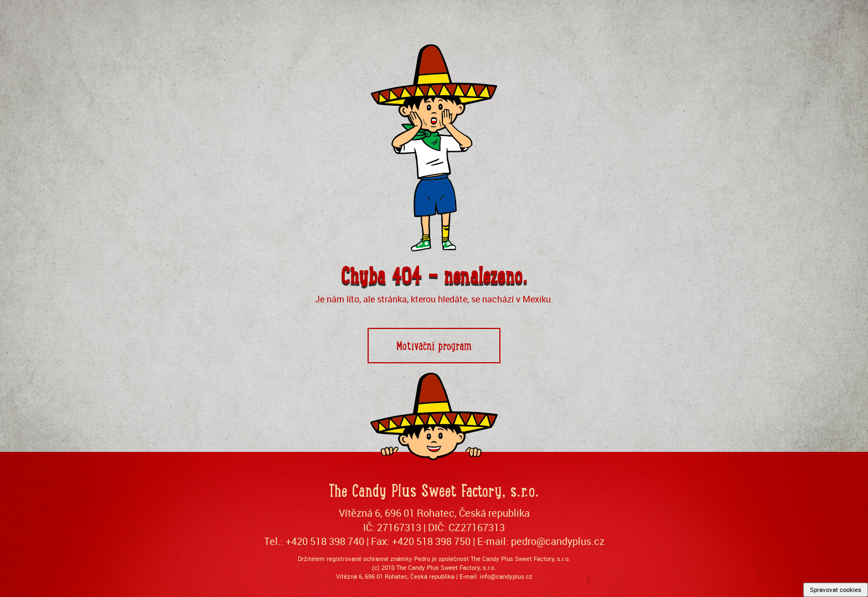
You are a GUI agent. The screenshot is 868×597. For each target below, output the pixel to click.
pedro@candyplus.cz (558, 541)
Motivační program (434, 345)
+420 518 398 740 (325, 541)
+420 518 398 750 (431, 541)
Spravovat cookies (836, 590)
